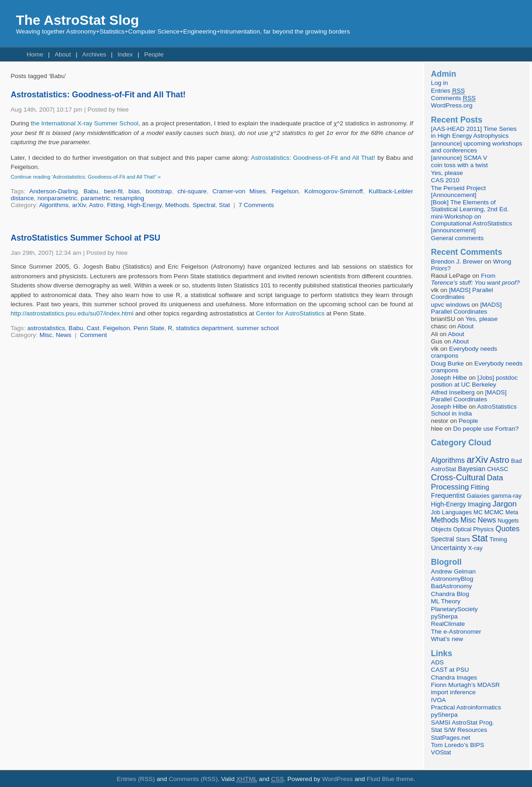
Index (125, 54)
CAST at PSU (450, 670)
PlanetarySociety (454, 609)
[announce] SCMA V (459, 158)
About (63, 54)
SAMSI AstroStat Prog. (463, 722)
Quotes (508, 528)
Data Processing (467, 482)
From (475, 279)
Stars (463, 539)
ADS (437, 662)
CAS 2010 (445, 180)
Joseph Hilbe (449, 378)
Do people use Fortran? (486, 429)
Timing (498, 539)
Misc (46, 335)
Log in (440, 83)
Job (436, 512)
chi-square (192, 191)
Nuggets (508, 521)
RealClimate (448, 624)
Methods (177, 205)
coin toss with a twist (459, 165)
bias (134, 191)
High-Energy (145, 205)
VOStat (441, 752)
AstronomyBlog (452, 579)
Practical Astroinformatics (466, 707)
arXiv (79, 205)
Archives (94, 54)
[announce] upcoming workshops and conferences (477, 147)
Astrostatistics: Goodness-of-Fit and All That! (98, 95)
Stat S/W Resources (459, 730)
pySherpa (444, 616)
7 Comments (256, 205)
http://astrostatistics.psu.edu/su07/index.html (72, 313)
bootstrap (159, 191)
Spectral (204, 205)
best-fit (113, 191)
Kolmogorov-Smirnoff (333, 191)
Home (35, 54)
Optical (462, 529)
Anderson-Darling (54, 191)
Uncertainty (449, 548)
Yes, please (447, 173)
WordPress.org (452, 105)
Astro (96, 205)
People (154, 54)
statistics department (204, 328)
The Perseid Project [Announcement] (458, 191)
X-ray (476, 548)
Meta (512, 512)
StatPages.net (451, 738)
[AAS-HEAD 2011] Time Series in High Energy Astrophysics (474, 132)
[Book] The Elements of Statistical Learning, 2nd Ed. (470, 206)
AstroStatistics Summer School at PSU (85, 238)
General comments (457, 238)
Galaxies (478, 496)
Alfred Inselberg (453, 392)
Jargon (505, 504)
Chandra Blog (450, 594)
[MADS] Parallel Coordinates (462, 293)
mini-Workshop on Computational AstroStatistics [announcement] (472, 223)
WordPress (338, 779)
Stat (224, 205)
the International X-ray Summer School (85, 123)
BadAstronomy (451, 586)
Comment (93, 335)
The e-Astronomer (456, 632)
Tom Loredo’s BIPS (458, 745)
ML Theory (446, 601)
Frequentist (448, 495)
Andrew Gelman (453, 571)
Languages (457, 512)
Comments (453, 98)
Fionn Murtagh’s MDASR (465, 685)
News (63, 335)
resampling (129, 198)
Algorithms (54, 205)
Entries (448, 91)
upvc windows (451, 305)
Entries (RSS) (136, 779)
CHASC (498, 469)
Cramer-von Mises (239, 191)
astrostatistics (46, 328)
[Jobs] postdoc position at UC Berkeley (474, 381)
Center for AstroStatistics (290, 313)
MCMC (494, 512)
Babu (91, 191)
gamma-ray (506, 496)
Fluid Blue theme (390, 779)
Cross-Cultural (458, 477)
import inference (453, 692)
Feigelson (285, 191)
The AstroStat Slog (78, 20)
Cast (93, 328)
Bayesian (471, 469)
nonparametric (57, 198)
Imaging (479, 504)
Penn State (149, 328)
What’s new (447, 639)
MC (478, 512)
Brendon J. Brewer (457, 261)
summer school (258, 328)
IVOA (438, 700)
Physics (484, 529)
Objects (441, 529)
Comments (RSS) (193, 779)
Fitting (115, 205)
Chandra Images (454, 677)
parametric (95, 198)
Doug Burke (448, 363)
